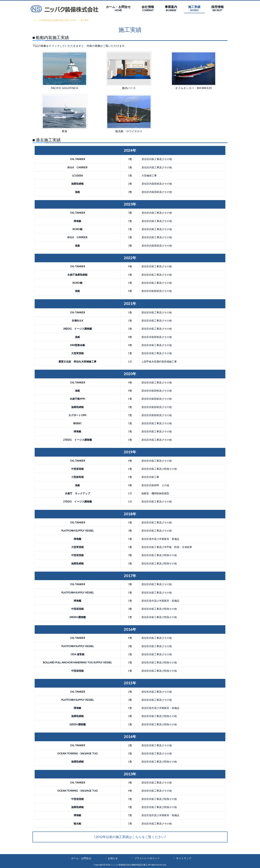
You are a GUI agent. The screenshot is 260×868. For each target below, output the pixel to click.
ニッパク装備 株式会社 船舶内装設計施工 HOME (54, 20)
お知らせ (113, 858)
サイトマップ (184, 858)
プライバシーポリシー (147, 858)
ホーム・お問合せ (81, 858)
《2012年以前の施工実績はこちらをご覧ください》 (130, 837)
